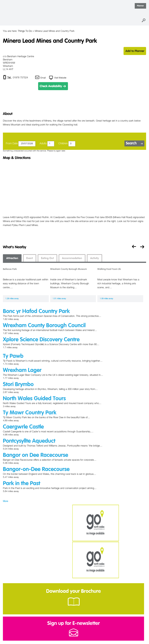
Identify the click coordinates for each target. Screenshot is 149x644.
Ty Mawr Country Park (30, 413)
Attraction (12, 258)
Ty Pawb (13, 356)
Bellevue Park (10, 269)
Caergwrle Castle (23, 427)
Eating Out (47, 258)
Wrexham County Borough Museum (69, 269)
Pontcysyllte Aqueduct (29, 441)
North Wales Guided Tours (34, 399)
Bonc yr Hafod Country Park (36, 311)
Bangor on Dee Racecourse (36, 455)
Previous (133, 247)
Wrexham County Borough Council (44, 326)
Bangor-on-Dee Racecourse (36, 469)
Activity (95, 258)
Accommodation (72, 258)
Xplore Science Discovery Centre (41, 340)
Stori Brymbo (18, 385)
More (5, 501)
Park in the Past (22, 484)
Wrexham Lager (22, 370)
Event (30, 258)
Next (143, 247)
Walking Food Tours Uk (109, 269)
